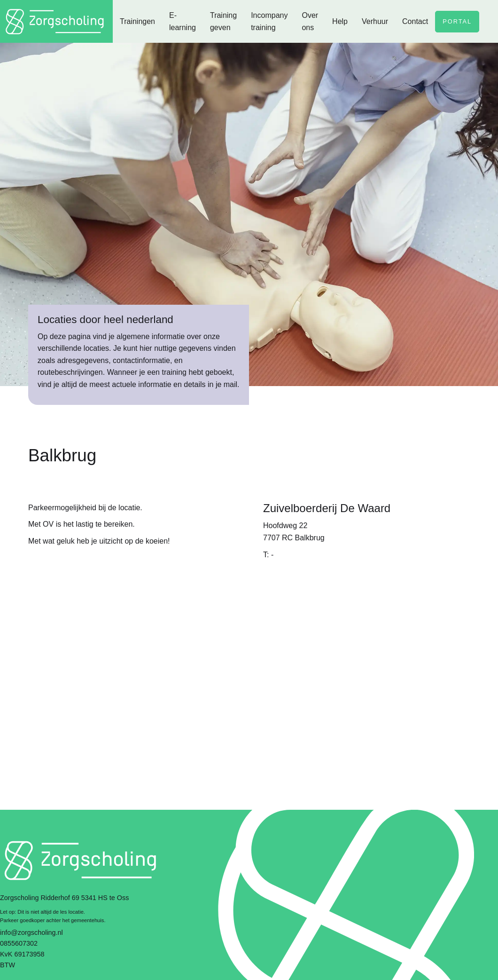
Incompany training (269, 21)
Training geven (223, 21)
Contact (415, 21)
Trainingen (137, 21)
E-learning (183, 21)
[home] (56, 21)
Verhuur (375, 21)
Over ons (310, 21)
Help (340, 21)
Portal (457, 21)
